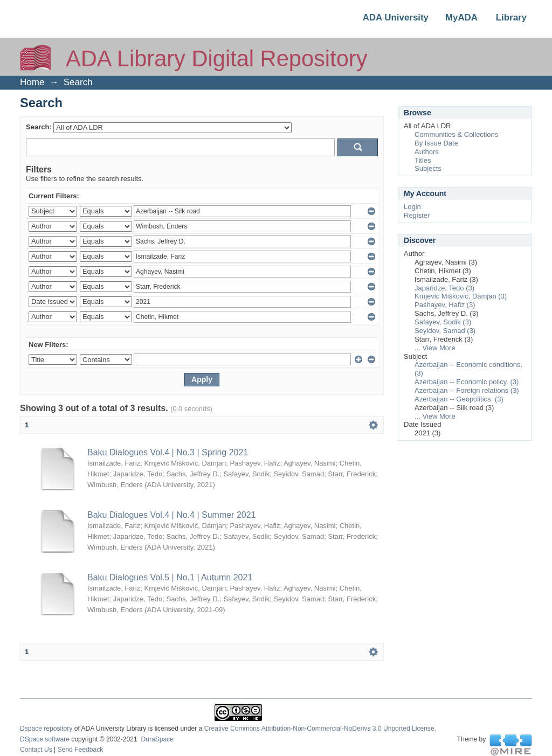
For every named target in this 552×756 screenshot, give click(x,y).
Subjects (428, 168)
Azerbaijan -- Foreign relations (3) (467, 390)
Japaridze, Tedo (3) (444, 288)
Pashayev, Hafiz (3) (445, 305)
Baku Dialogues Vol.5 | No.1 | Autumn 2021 (170, 577)
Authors (427, 152)
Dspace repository (46, 729)
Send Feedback (81, 750)
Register (417, 215)
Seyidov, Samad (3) (445, 331)
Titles (423, 160)
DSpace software (45, 739)
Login (412, 207)
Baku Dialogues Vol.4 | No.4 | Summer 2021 (171, 515)
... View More (435, 348)
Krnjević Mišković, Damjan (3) (461, 296)
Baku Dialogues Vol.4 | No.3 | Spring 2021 (168, 452)
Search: (39, 127)
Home (32, 82)
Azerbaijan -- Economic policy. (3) (467, 382)
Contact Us (36, 750)
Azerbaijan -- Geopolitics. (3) (459, 399)
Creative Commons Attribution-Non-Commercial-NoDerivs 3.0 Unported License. (320, 729)
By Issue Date (436, 143)
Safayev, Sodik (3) (443, 322)
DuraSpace (157, 739)
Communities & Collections (456, 134)
